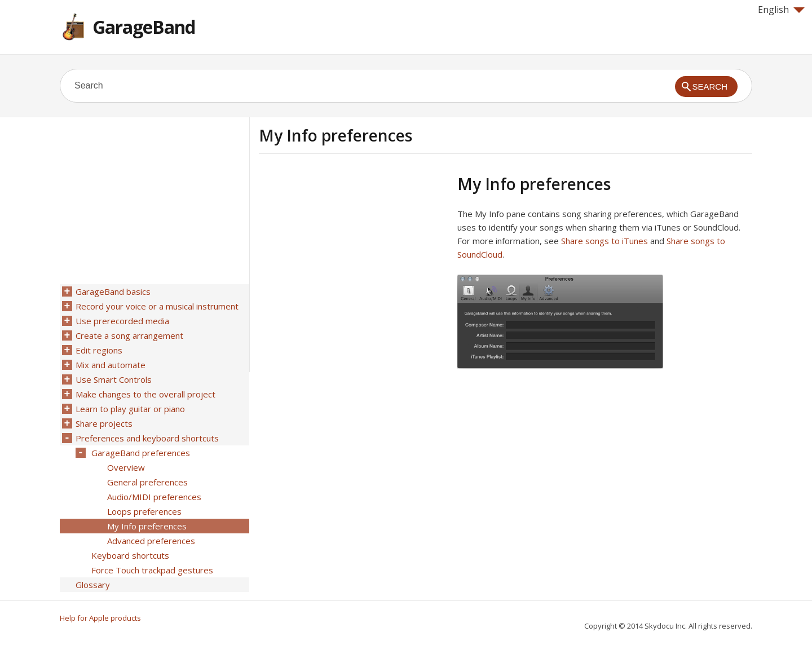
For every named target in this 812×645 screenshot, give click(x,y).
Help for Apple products (100, 618)
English (781, 10)
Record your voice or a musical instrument (157, 306)
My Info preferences (147, 526)
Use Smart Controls (114, 379)
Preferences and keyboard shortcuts (147, 438)
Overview (126, 467)
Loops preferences (144, 511)
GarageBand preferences (141, 453)
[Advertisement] (354, 253)
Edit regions (99, 350)
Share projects (104, 423)
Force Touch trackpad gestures (152, 570)
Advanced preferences (151, 541)
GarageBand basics (113, 291)
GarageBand (144, 27)
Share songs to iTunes (604, 241)
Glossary (93, 585)
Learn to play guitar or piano (130, 409)
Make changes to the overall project (145, 394)
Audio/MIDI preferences (154, 497)
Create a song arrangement (129, 335)
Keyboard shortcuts (130, 555)
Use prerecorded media (122, 321)
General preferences (147, 482)
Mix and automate (111, 365)
